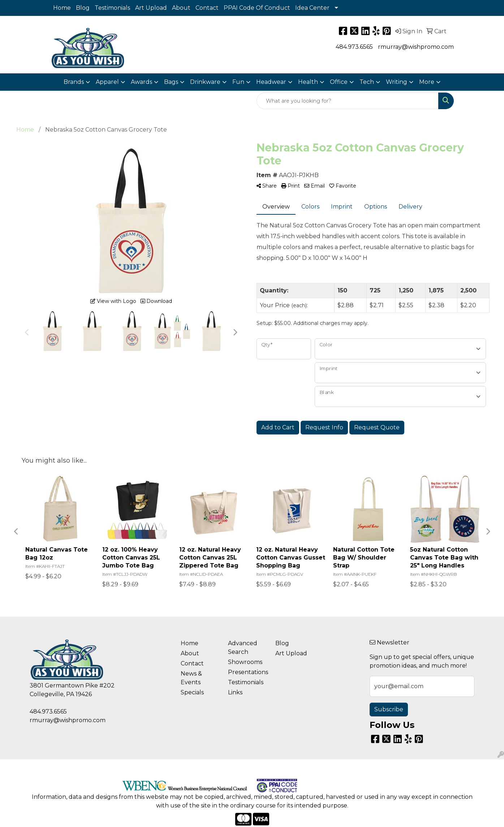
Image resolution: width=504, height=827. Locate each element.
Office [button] (339, 82)
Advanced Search (243, 648)
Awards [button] (141, 82)
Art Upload (151, 8)
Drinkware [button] (205, 82)
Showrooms (245, 662)
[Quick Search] (348, 101)
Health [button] (308, 82)
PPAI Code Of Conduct (257, 8)
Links (235, 692)
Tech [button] (367, 82)
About (181, 8)
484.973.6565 (354, 47)
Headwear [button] (271, 82)
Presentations (247, 672)
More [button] (427, 82)
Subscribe (389, 709)
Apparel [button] (107, 82)
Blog (83, 8)
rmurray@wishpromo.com (416, 47)
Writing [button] (397, 82)
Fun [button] (238, 82)
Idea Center (312, 8)
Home (62, 8)
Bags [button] (171, 82)
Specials (192, 692)
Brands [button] (74, 82)
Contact (207, 8)
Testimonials (112, 8)
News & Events (191, 678)
